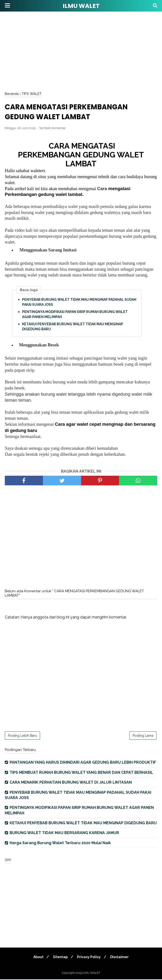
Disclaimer (121, 958)
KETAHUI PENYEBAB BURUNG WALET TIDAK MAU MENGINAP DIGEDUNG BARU (73, 327)
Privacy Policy (89, 958)
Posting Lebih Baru (22, 736)
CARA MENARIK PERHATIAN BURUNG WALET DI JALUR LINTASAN (71, 783)
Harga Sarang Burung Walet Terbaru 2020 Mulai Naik (60, 844)
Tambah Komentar (52, 129)
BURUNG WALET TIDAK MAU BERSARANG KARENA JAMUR (64, 833)
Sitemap (60, 958)
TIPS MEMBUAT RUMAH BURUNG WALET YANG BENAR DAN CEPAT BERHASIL (81, 773)
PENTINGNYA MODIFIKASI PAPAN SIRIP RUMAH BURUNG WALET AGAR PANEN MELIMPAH (75, 315)
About (37, 958)
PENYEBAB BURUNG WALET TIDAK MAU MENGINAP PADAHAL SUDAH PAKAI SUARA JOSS (79, 303)
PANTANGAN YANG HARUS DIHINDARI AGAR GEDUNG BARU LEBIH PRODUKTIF (83, 763)
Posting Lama (143, 736)
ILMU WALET (81, 6)
